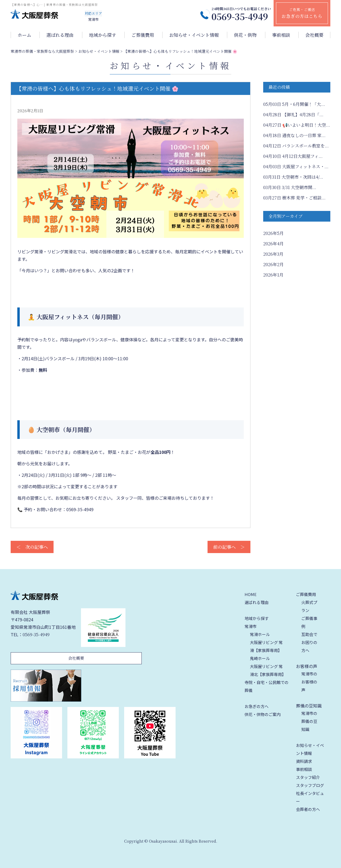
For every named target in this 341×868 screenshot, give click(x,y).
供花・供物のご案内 (263, 714)
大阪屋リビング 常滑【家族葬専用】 (266, 646)
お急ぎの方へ (257, 706)
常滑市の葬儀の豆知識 (309, 721)
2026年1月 (273, 275)
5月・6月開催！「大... (294, 104)
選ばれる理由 (60, 35)
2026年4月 (273, 244)
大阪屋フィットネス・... (296, 167)
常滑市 (251, 626)
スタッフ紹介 (308, 777)
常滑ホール (260, 634)
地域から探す (103, 35)
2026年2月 (273, 264)
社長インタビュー (310, 797)
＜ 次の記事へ (32, 547)
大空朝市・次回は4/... (293, 177)
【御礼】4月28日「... (293, 115)
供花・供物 (245, 35)
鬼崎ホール (260, 658)
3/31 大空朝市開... (290, 187)
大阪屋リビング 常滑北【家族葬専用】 (268, 670)
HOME (251, 594)
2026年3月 (273, 254)
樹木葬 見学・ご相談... (294, 198)
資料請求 (304, 761)
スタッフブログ (310, 785)
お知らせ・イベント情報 (194, 35)
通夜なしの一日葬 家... (294, 135)
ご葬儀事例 (309, 622)
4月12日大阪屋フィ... (293, 156)
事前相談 (281, 35)
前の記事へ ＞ (229, 547)
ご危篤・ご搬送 (302, 13)
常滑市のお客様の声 (309, 682)
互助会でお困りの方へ (309, 642)
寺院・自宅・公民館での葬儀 (267, 686)
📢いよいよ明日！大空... (297, 125)
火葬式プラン (309, 606)
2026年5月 (273, 233)
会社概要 (314, 35)
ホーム (24, 35)
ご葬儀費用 (143, 35)
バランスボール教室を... (296, 146)
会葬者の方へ (308, 809)
